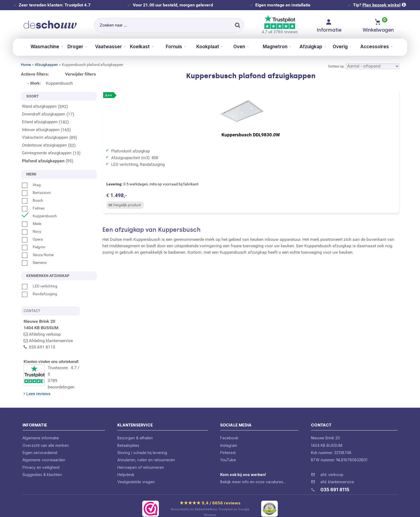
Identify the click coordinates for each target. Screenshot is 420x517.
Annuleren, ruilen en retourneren (146, 449)
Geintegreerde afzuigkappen (47, 153)
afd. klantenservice (337, 471)
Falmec (33, 208)
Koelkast (135, 47)
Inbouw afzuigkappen (41, 130)
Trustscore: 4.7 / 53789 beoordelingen (60, 372)
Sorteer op (336, 66)
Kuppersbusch (39, 216)
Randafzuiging (40, 294)
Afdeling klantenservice (51, 341)
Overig (349, 47)
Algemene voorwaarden (44, 449)
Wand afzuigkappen (39, 106)
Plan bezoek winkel (381, 5)
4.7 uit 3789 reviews (280, 25)
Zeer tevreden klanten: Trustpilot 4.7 (55, 5)
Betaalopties (128, 434)
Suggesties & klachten (42, 464)
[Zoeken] (237, 25)
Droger (65, 47)
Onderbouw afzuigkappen (44, 145)
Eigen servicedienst (40, 442)
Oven (242, 47)
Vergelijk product (124, 208)
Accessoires (385, 47)
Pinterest (228, 442)
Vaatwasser (100, 47)
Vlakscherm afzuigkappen (45, 137)
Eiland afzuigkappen (40, 122)
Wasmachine (32, 47)
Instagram (229, 434)
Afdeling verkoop (45, 334)
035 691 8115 (335, 479)
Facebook (229, 427)
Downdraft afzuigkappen (44, 114)
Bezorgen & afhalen (135, 427)
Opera (32, 239)
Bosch (33, 200)
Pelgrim (34, 247)
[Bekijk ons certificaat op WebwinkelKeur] (151, 498)
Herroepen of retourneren (141, 456)
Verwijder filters (80, 74)
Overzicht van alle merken (46, 434)
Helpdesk (126, 464)
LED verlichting (40, 286)
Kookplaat (206, 47)
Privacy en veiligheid (41, 456)
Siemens (34, 263)
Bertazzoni (36, 193)
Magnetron (279, 47)
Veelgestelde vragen (136, 471)
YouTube (228, 449)
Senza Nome (38, 255)
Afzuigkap (317, 47)
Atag (31, 185)
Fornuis (172, 47)
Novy (32, 231)
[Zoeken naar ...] (169, 25)
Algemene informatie (41, 427)
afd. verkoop (332, 464)
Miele (32, 224)
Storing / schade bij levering (142, 442)
